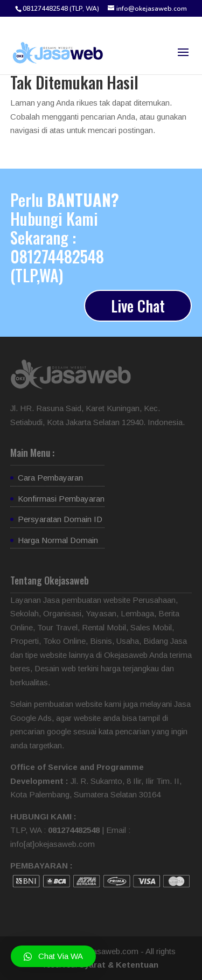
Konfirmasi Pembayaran (61, 499)
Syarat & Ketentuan (119, 965)
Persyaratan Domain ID (60, 519)
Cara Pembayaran (50, 478)
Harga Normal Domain (58, 540)
